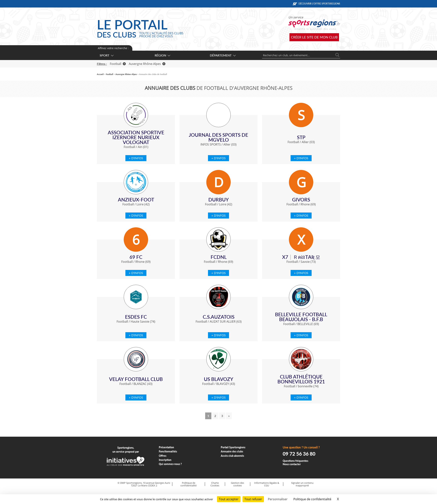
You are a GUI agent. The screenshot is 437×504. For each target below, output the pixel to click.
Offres (163, 456)
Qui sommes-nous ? (170, 464)
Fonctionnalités (168, 451)
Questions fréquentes (295, 461)
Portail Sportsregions (233, 447)
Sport (106, 55)
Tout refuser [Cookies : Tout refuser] (253, 499)
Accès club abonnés (232, 456)
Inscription (165, 460)
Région (162, 55)
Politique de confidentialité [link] (312, 499)
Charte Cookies (215, 484)
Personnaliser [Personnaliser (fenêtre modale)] (278, 499)
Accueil (100, 74)
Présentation (166, 447)
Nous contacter (292, 464)
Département (223, 55)
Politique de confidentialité (188, 484)
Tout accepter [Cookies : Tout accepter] (229, 499)
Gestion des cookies (237, 484)
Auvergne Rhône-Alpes (147, 64)
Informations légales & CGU (267, 484)
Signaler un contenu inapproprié (302, 484)
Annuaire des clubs (232, 451)
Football (118, 64)
